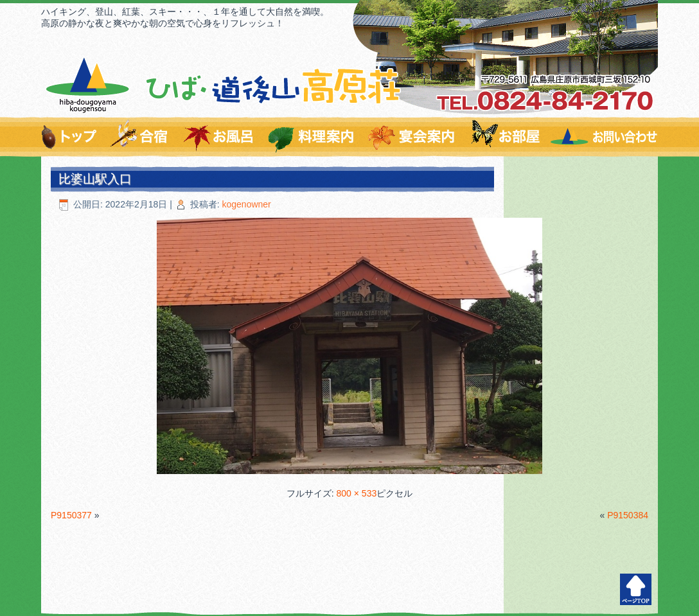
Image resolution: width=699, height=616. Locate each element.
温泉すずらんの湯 (219, 137)
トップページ (72, 137)
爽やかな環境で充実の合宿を (140, 137)
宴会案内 (413, 137)
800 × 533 (357, 493)
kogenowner (247, 204)
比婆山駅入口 (95, 179)
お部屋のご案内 (505, 137)
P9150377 (71, 515)
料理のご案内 (312, 137)
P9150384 (628, 515)
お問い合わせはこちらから (603, 137)
